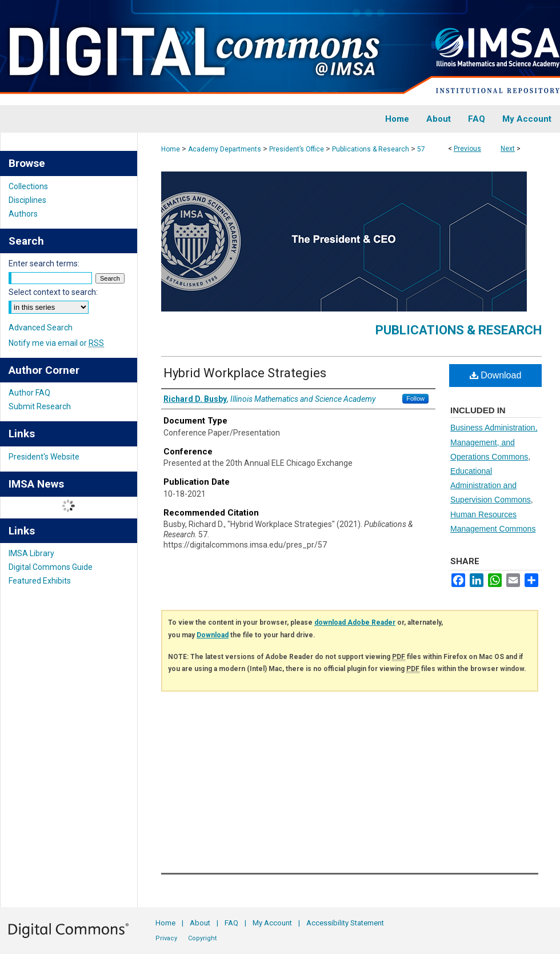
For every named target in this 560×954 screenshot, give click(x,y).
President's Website (44, 457)
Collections (28, 186)
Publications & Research (371, 149)
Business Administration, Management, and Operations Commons (494, 442)
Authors (23, 214)
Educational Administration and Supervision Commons (491, 485)
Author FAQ (29, 393)
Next (508, 149)
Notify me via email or (56, 343)
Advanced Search (41, 328)
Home (171, 149)
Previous (467, 149)
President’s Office (297, 149)
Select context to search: (53, 292)
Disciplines (27, 200)
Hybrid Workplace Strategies (245, 373)
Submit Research (40, 406)
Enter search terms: (44, 264)
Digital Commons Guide (51, 567)
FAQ (231, 923)
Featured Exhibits (40, 581)
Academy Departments (225, 149)
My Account (272, 923)
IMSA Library (31, 553)
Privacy (166, 938)
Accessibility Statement (345, 923)
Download (496, 375)
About (200, 923)
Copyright (202, 938)
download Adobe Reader (355, 622)
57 (421, 149)
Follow (415, 398)
